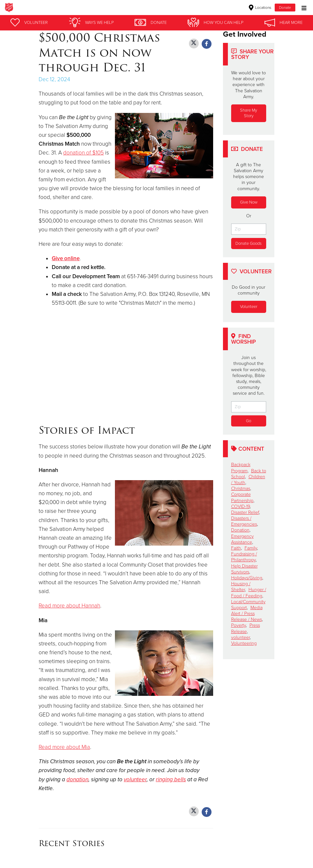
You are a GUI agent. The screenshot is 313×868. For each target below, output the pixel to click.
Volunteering (244, 643)
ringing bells (171, 779)
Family (251, 548)
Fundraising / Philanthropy (244, 557)
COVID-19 (240, 506)
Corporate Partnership (242, 498)
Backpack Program (241, 468)
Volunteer (249, 307)
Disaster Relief (245, 512)
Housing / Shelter (241, 587)
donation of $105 (83, 153)
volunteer (135, 779)
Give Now (249, 202)
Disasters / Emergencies (244, 521)
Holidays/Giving (247, 578)
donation (77, 779)
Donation (240, 530)
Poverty (239, 626)
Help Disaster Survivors (244, 569)
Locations (260, 8)
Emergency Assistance (242, 539)
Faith (236, 548)
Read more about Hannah (69, 606)
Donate (285, 8)
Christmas (241, 488)
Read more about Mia (64, 747)
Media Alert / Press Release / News (247, 614)
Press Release (246, 629)
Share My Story (249, 113)
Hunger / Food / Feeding (249, 593)
